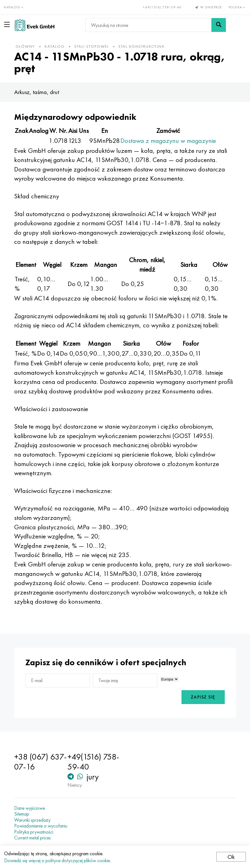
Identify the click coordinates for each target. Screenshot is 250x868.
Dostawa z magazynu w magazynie (170, 141)
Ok (231, 857)
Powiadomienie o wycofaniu (42, 826)
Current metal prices (34, 838)
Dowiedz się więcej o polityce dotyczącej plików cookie (57, 860)
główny (27, 46)
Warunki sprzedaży (34, 820)
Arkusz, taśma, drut (38, 92)
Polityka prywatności (35, 832)
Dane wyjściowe (31, 808)
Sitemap (23, 814)
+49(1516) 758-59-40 (162, 7)
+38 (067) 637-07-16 (34, 762)
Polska (237, 7)
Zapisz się (202, 697)
